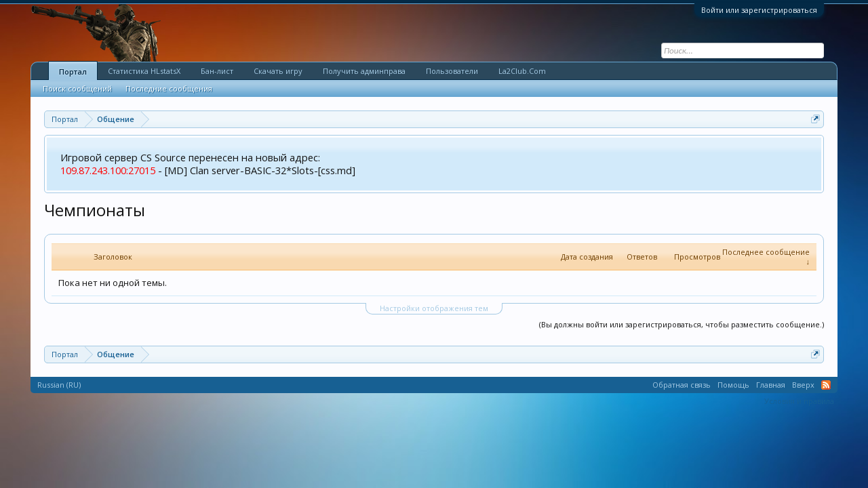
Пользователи (452, 71)
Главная (771, 385)
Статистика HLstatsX (144, 71)
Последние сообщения (169, 88)
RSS (826, 385)
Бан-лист (217, 71)
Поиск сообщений (77, 88)
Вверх (803, 385)
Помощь (733, 385)
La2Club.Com (522, 71)
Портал (73, 72)
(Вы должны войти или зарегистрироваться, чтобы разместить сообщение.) (682, 324)
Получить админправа (364, 71)
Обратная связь (682, 385)
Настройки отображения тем (434, 308)
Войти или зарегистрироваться (759, 10)
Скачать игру (278, 71)
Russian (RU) (59, 385)
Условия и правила (799, 401)
